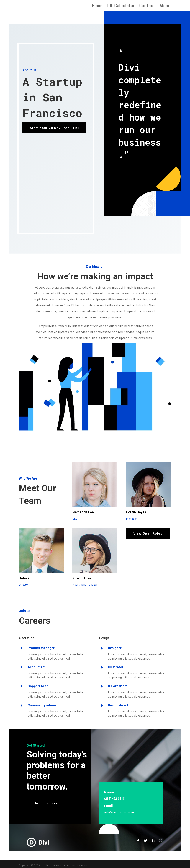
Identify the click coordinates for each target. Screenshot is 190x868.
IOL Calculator (121, 6)
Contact (147, 6)
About (165, 6)
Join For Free (46, 803)
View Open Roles (148, 533)
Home (97, 6)
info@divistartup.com (119, 812)
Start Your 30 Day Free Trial (54, 128)
